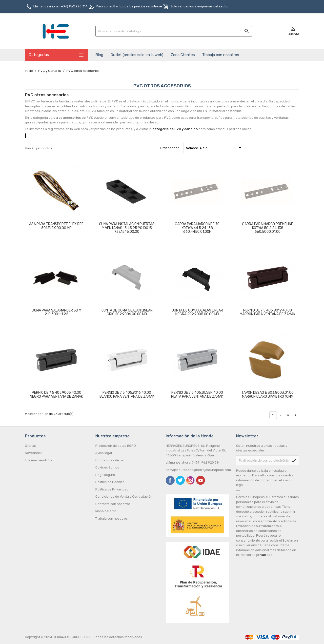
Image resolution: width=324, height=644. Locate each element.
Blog (99, 55)
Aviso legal (104, 453)
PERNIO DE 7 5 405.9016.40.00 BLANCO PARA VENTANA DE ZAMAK (127, 394)
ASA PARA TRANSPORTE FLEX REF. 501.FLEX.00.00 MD (57, 226)
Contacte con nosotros (113, 504)
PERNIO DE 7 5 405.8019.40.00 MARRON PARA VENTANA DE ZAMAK (268, 312)
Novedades (34, 453)
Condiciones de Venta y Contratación (124, 497)
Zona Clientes (183, 55)
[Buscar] (174, 31)
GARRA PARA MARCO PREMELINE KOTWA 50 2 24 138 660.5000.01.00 (268, 228)
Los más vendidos (39, 460)
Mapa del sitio (106, 511)
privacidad (264, 555)
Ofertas (31, 446)
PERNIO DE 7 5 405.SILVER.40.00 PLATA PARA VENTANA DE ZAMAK (197, 394)
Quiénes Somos (107, 467)
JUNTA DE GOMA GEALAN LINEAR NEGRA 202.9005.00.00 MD (197, 312)
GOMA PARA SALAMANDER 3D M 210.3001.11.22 (56, 312)
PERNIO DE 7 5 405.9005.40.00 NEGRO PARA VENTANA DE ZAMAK (56, 394)
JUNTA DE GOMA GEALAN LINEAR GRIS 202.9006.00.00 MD (127, 312)
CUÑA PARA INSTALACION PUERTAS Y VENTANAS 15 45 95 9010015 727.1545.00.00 (127, 228)
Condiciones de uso (110, 460)
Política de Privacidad (112, 489)
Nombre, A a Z (214, 148)
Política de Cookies (110, 482)
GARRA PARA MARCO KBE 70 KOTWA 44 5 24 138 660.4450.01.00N (197, 228)
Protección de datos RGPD (116, 446)
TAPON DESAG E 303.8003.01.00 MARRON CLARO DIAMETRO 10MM (268, 394)
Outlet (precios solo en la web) (137, 55)
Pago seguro (105, 475)
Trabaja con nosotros (221, 55)
